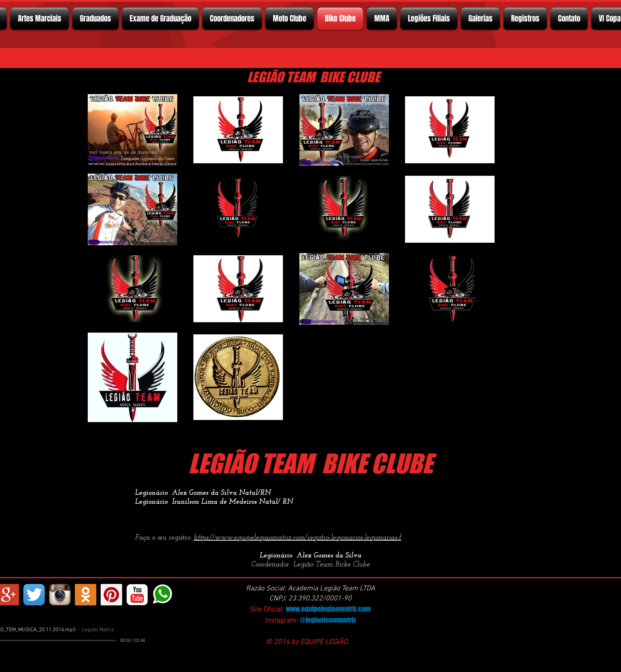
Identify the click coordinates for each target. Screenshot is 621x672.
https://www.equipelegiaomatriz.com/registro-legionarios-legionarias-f (297, 538)
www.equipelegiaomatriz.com (328, 609)
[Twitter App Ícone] (34, 595)
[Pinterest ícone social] (111, 595)
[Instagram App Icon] (60, 595)
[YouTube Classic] (137, 595)
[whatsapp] (163, 595)
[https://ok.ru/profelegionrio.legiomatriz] (86, 595)
